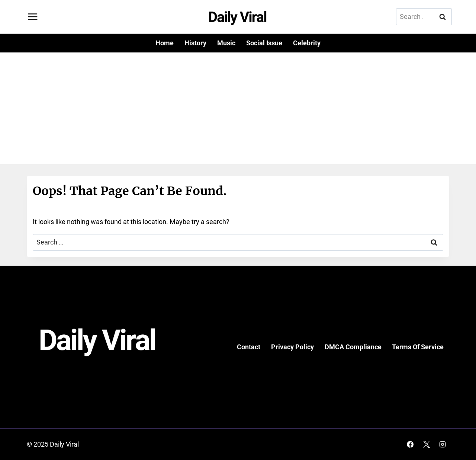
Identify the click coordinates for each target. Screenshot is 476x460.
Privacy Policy (292, 347)
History (195, 43)
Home (165, 43)
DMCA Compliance (353, 347)
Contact (249, 347)
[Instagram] (443, 444)
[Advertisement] (238, 108)
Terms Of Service (418, 347)
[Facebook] (410, 444)
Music (226, 43)
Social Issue (264, 43)
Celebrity (307, 43)
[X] (427, 444)
